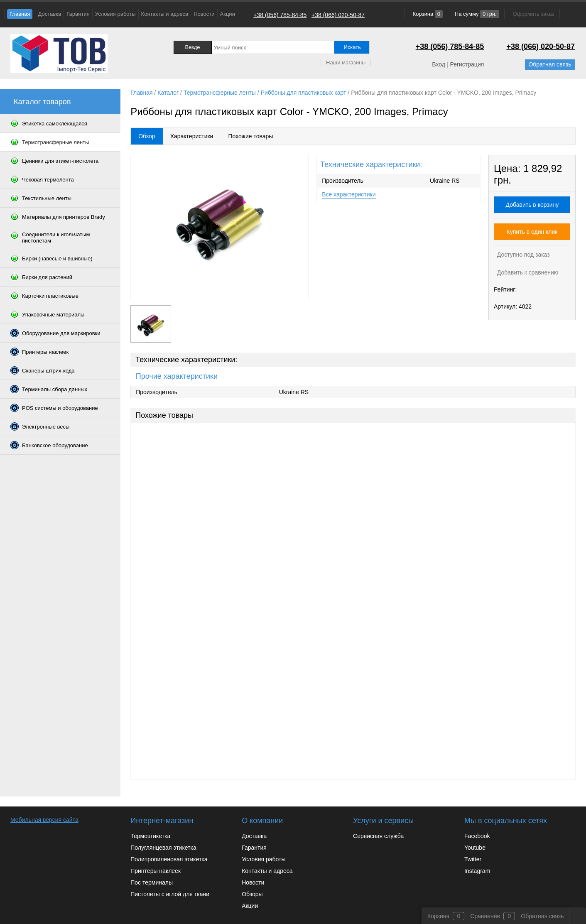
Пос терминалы (152, 882)
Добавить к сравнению (527, 272)
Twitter (473, 859)
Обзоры (252, 894)
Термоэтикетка (150, 836)
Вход (439, 64)
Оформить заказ (534, 14)
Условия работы (115, 14)
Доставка (49, 14)
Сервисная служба (378, 836)
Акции (228, 14)
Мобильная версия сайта (44, 820)
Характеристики (192, 136)
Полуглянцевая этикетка (163, 848)
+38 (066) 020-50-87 (338, 15)
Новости (204, 14)
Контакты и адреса (165, 14)
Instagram (477, 871)
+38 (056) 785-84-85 (280, 15)
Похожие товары (250, 136)
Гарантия (78, 14)
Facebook (477, 836)
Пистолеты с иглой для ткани (170, 894)
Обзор (147, 136)
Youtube (475, 848)
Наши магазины (346, 62)
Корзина (427, 14)
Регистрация (467, 64)
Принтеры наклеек (156, 871)
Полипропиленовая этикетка (169, 859)
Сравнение (485, 916)
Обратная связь (550, 64)
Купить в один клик (532, 232)
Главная (20, 14)
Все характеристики (349, 194)
